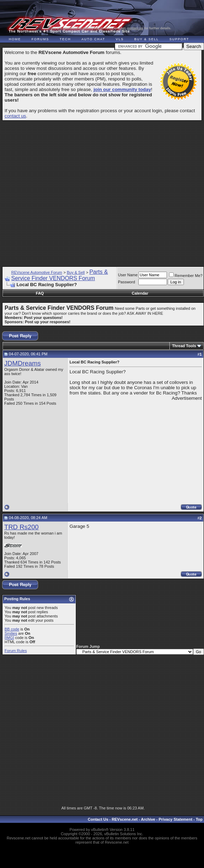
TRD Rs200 (21, 527)
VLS (120, 39)
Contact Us (98, 819)
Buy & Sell (147, 39)
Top (199, 819)
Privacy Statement (175, 819)
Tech (65, 39)
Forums (40, 39)
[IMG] (9, 638)
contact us (135, 28)
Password (126, 282)
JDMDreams (23, 363)
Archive (148, 819)
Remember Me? (186, 276)
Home (15, 39)
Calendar (140, 293)
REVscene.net (125, 819)
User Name (128, 275)
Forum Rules (16, 651)
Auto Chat (93, 39)
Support (179, 39)
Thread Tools (184, 346)
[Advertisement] (101, 190)
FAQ (40, 293)
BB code (12, 629)
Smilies (11, 633)
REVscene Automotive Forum (37, 272)
